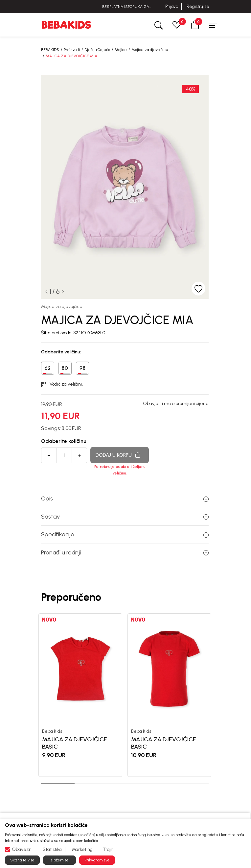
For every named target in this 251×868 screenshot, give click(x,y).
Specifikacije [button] (125, 534)
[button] (195, 25)
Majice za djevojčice (150, 50)
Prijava (172, 6)
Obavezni (22, 850)
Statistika (52, 850)
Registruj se (198, 6)
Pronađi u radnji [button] (125, 552)
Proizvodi (72, 50)
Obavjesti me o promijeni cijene (176, 404)
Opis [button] (125, 498)
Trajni (109, 850)
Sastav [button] (125, 517)
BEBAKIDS (50, 50)
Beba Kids (52, 731)
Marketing (82, 850)
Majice (121, 50)
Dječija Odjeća (97, 50)
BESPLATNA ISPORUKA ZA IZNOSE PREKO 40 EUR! (126, 7)
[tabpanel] (80, 695)
